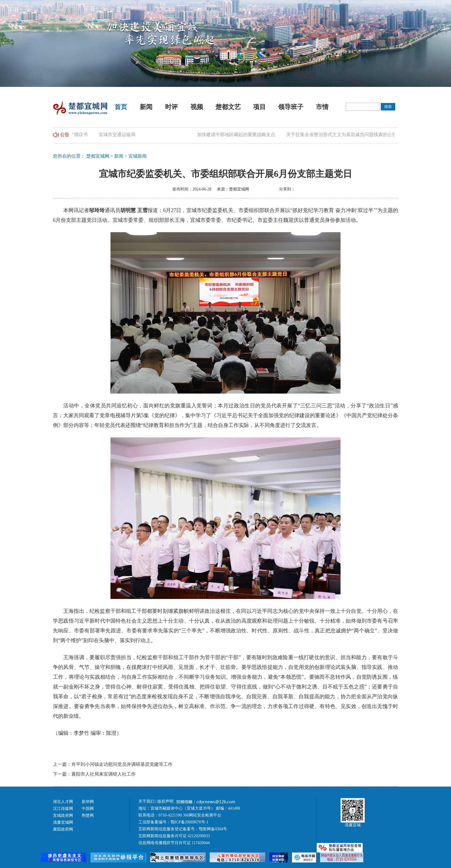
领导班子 (291, 107)
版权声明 (166, 801)
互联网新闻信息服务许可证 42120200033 (174, 836)
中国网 (88, 809)
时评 (171, 107)
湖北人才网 (63, 802)
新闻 (146, 107)
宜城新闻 (137, 156)
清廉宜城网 (63, 822)
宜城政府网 (63, 815)
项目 (259, 107)
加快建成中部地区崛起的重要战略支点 (239, 135)
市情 (322, 107)
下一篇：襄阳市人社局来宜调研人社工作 (94, 774)
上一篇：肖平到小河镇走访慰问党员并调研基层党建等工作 (113, 764)
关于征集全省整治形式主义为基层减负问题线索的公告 (344, 135)
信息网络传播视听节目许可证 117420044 (174, 843)
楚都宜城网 (98, 156)
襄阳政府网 (63, 829)
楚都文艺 (228, 107)
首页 (121, 107)
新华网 (88, 802)
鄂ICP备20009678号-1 (189, 822)
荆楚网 (88, 815)
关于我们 (146, 801)
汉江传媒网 (63, 809)
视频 (197, 107)
